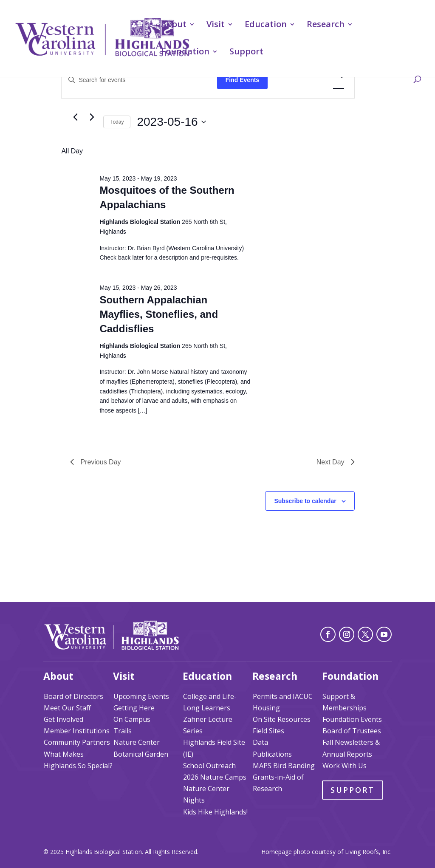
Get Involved (64, 719)
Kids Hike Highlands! (215, 812)
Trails (123, 731)
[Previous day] (75, 117)
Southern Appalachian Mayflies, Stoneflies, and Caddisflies (159, 314)
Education (266, 25)
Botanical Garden (141, 754)
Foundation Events (352, 719)
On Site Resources (282, 719)
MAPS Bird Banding (284, 766)
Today (117, 122)
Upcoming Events (141, 696)
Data (260, 742)
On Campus (132, 719)
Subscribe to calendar (305, 501)
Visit (216, 25)
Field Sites (268, 731)
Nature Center (137, 742)
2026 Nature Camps (215, 777)
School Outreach (209, 766)
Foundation (185, 53)
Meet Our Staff (67, 708)
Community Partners (77, 742)
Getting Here (134, 708)
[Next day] (92, 117)
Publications (272, 754)
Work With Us (345, 766)
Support (246, 53)
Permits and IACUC (283, 696)
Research (326, 25)
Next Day (336, 462)
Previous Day (95, 462)
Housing (266, 708)
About (174, 25)
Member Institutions (77, 731)
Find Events (242, 80)
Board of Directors (73, 696)
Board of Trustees (352, 731)
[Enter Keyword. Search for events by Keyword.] (139, 80)
